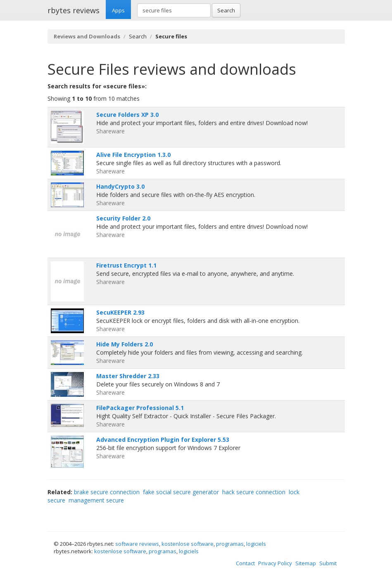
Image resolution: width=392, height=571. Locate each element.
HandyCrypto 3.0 (120, 186)
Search (226, 10)
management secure (96, 500)
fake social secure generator (181, 492)
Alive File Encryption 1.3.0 (133, 155)
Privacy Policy (275, 563)
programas (230, 544)
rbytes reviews (74, 10)
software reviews (137, 544)
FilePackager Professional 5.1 (140, 408)
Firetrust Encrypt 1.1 (126, 265)
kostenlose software (188, 544)
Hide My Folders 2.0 (125, 344)
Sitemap (306, 563)
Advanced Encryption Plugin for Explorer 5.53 (163, 440)
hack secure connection (254, 492)
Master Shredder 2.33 (128, 376)
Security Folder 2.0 (123, 218)
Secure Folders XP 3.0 (127, 115)
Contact (245, 563)
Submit (328, 563)
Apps (118, 10)
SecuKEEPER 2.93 (120, 312)
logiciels (256, 544)
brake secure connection (107, 492)
